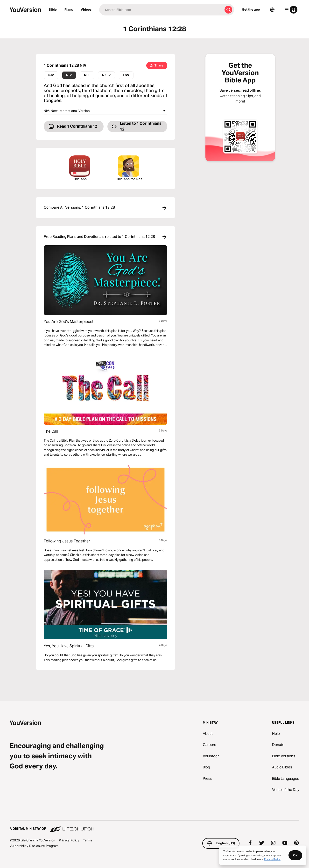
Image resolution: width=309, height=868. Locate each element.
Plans (69, 9)
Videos (86, 9)
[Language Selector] (272, 10)
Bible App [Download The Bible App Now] (80, 168)
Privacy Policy (69, 840)
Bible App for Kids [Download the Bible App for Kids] (129, 168)
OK (295, 855)
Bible (53, 9)
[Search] (161, 10)
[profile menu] (290, 10)
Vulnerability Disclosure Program (34, 846)
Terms (88, 840)
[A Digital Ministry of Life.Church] (154, 826)
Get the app (251, 9)
